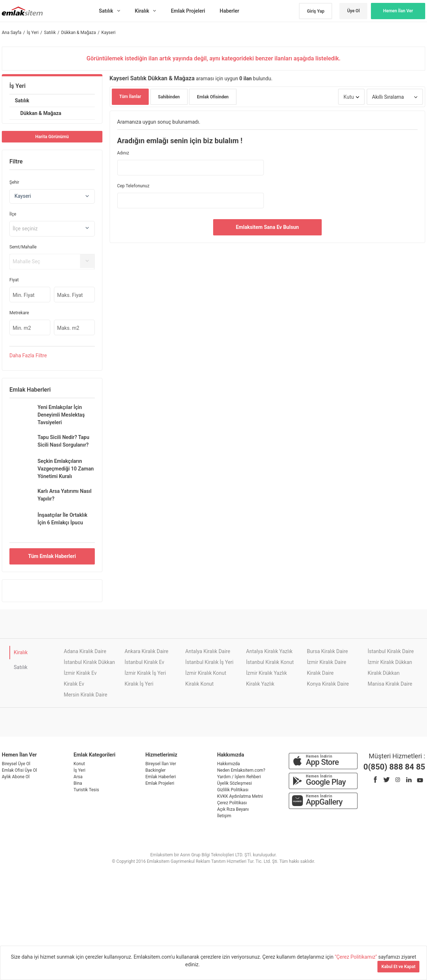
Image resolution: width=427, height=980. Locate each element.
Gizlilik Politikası (233, 790)
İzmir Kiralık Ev (80, 673)
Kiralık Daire (320, 673)
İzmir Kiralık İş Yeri (145, 673)
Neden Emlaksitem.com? (241, 770)
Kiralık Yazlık (260, 684)
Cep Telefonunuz (133, 186)
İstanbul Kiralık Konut (270, 662)
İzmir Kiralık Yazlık (267, 673)
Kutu (349, 97)
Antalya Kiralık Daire (208, 651)
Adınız (123, 153)
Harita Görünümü (52, 137)
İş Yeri (18, 86)
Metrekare (19, 313)
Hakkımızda (229, 764)
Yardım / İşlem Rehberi (239, 777)
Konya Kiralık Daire (328, 684)
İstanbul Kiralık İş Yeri (209, 662)
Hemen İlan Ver (398, 11)
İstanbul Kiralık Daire (391, 651)
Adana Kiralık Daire (85, 651)
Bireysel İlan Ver (161, 764)
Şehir (14, 182)
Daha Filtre (28, 355)
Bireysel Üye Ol (16, 764)
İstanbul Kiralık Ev (144, 662)
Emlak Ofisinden (213, 97)
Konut (79, 764)
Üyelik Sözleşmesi (234, 783)
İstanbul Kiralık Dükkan (89, 662)
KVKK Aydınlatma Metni (240, 796)
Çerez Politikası (232, 803)
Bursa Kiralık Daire (327, 651)
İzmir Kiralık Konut (206, 673)
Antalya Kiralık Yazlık (269, 651)
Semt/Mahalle (23, 247)
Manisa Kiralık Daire (390, 684)
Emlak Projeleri (160, 783)
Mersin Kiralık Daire (85, 695)
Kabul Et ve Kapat (398, 967)
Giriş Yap (316, 11)
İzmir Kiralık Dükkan (390, 662)
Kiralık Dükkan (384, 673)
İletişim (224, 816)
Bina (78, 783)
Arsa (78, 777)
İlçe (13, 214)
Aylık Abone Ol (16, 777)
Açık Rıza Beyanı (233, 809)
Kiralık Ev (74, 684)
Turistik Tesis (86, 790)
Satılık (22, 101)
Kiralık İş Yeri (139, 684)
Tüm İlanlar (130, 97)
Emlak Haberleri (161, 777)
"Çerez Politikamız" (356, 957)
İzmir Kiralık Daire (327, 662)
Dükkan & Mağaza (41, 113)
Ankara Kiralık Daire (146, 651)
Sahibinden (169, 97)
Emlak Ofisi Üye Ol (19, 770)
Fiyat (14, 280)
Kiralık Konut (199, 684)
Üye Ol (353, 11)
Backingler (156, 770)
